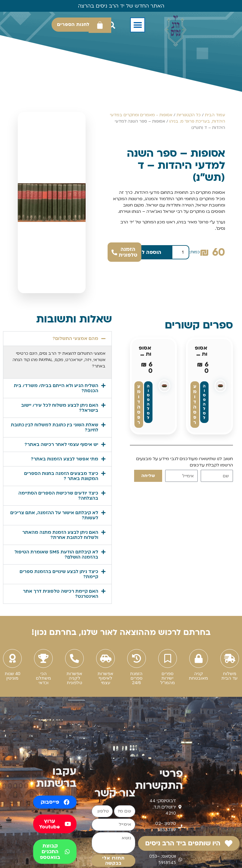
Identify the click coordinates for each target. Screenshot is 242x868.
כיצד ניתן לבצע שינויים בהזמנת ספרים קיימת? (59, 574)
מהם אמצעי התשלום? (75, 338)
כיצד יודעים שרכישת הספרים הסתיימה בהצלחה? (58, 496)
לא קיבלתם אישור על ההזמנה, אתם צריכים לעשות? (54, 515)
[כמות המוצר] (181, 252)
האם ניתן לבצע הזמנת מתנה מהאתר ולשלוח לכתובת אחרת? (60, 535)
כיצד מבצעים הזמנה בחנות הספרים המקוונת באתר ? (61, 476)
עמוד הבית (215, 115)
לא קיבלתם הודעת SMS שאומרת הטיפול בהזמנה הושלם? (56, 554)
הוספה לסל (148, 252)
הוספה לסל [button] (204, 402)
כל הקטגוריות (189, 115)
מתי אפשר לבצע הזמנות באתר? (64, 459)
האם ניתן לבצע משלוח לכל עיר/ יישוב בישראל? (60, 408)
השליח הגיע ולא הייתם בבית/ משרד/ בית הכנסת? (56, 388)
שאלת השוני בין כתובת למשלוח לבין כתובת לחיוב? (55, 427)
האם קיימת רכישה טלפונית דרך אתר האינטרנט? (61, 594)
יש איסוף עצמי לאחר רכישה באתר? (61, 444)
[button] (138, 25)
